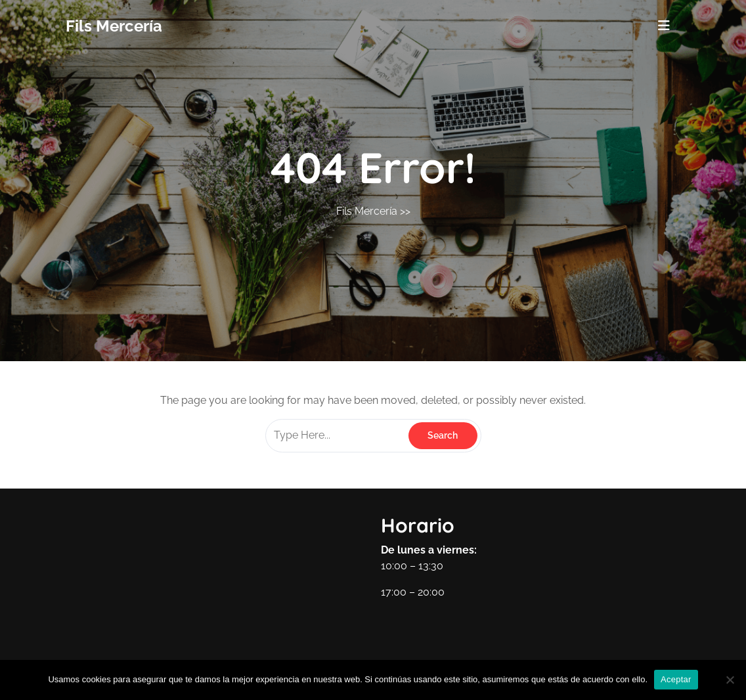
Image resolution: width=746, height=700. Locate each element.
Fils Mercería (114, 26)
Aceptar (676, 679)
